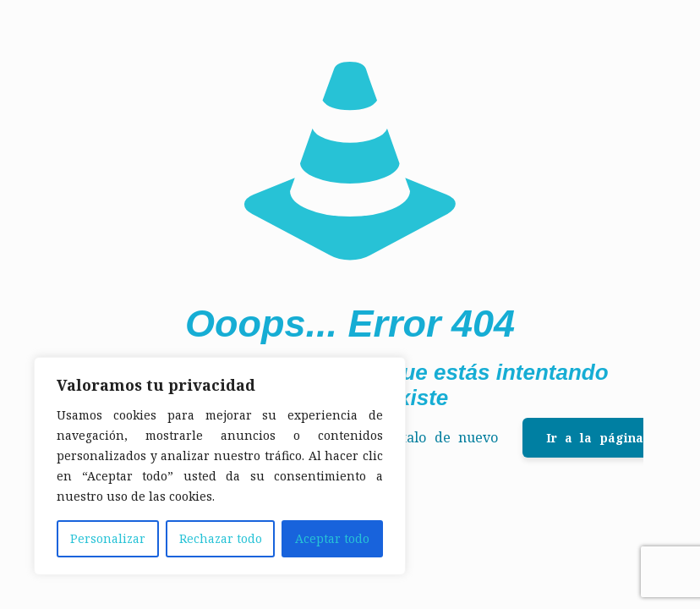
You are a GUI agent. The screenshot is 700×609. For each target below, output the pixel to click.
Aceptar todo (332, 538)
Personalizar (108, 538)
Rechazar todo (221, 538)
